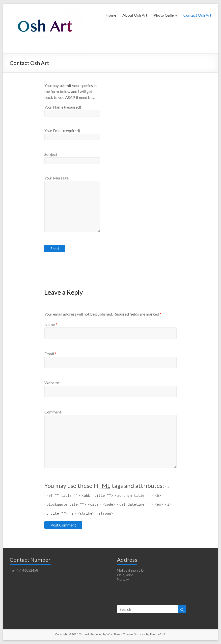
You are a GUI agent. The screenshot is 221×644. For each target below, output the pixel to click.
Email (50, 354)
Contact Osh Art (197, 15)
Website (52, 383)
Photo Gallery (165, 15)
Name (51, 324)
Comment (53, 412)
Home (111, 15)
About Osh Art (135, 15)
